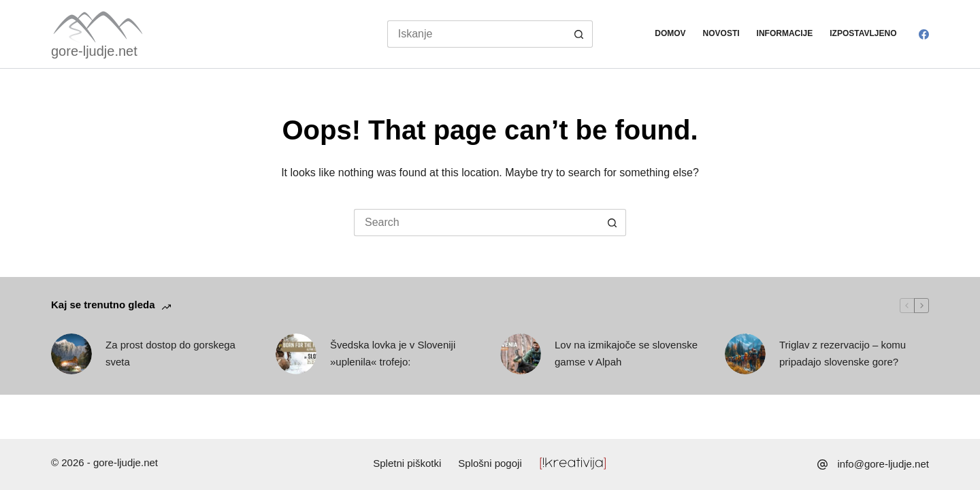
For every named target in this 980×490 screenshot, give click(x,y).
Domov (670, 33)
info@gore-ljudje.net (883, 464)
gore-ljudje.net (94, 51)
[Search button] (579, 34)
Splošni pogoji (490, 463)
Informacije (785, 33)
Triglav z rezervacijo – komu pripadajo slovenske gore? (843, 353)
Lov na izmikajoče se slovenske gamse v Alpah (626, 353)
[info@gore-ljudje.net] (822, 464)
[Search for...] (477, 34)
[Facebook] (924, 34)
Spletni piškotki (407, 463)
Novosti (721, 33)
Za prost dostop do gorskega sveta (170, 353)
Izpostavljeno (863, 33)
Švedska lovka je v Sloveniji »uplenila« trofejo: (393, 353)
